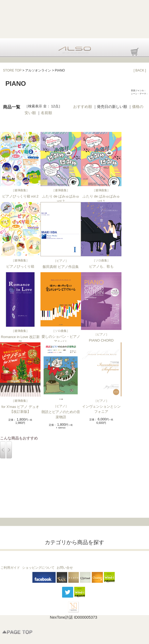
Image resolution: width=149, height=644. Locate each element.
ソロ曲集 (101, 260)
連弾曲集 (20, 190)
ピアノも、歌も (101, 266)
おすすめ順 (83, 107)
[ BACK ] (140, 70)
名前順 (46, 113)
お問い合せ (65, 568)
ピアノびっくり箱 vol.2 (20, 196)
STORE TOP (12, 70)
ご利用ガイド (10, 568)
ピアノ (61, 261)
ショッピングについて (38, 568)
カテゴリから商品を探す (74, 542)
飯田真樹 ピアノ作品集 (61, 267)
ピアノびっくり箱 (20, 266)
